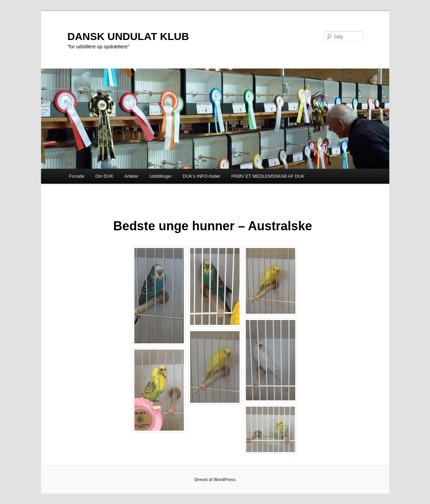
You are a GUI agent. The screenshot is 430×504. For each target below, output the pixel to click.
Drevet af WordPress (215, 480)
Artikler (131, 176)
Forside (77, 176)
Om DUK (104, 176)
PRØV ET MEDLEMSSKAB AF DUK (268, 176)
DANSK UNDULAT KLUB (128, 36)
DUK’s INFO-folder (202, 176)
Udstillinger (161, 176)
